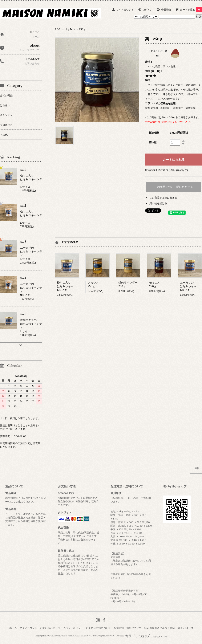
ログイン (148, 10)
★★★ (151, 76)
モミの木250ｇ (155, 284)
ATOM (189, 628)
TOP (58, 29)
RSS (180, 628)
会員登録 (166, 10)
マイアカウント (125, 10)
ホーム (13, 628)
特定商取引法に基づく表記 (159, 628)
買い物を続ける (158, 203)
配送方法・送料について (128, 628)
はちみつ (70, 29)
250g (82, 29)
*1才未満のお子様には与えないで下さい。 (169, 122)
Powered (142, 636)
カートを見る (191, 10)
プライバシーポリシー (70, 628)
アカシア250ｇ (93, 284)
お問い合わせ (48, 628)
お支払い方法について (98, 628)
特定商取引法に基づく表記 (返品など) (167, 170)
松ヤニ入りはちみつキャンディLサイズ (69, 286)
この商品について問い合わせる (174, 187)
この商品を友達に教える (163, 198)
